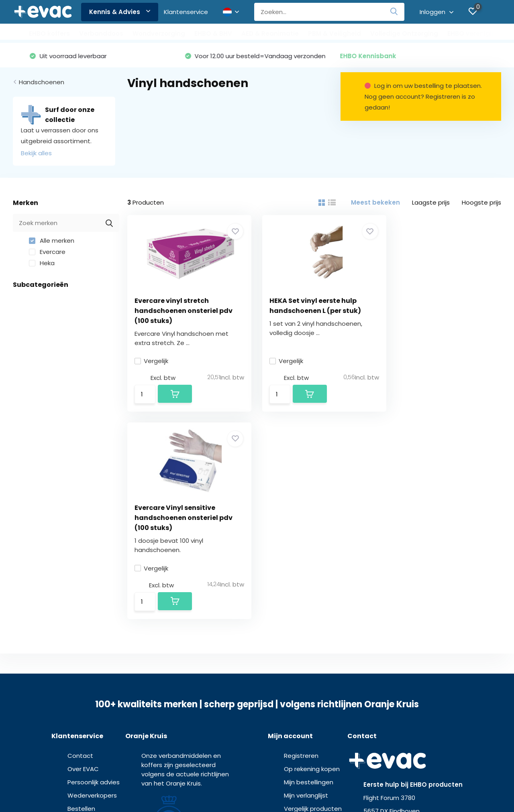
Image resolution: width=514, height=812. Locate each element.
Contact (80, 550)
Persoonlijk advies (94, 577)
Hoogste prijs (481, 203)
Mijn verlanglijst (306, 590)
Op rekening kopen (312, 563)
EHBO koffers (49, 33)
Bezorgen (82, 616)
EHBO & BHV (213, 33)
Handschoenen (42, 82)
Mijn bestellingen (309, 577)
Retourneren (86, 643)
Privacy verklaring (272, 785)
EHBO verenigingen (478, 33)
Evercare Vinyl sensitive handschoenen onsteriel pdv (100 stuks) (442, 311)
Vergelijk (152, 361)
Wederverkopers (92, 590)
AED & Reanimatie (270, 33)
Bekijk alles (36, 153)
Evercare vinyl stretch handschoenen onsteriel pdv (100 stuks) (184, 311)
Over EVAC (83, 563)
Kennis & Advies (120, 12)
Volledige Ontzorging (404, 33)
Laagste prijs (431, 203)
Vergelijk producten (313, 603)
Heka (42, 263)
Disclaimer (311, 785)
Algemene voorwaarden (218, 785)
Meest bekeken (375, 203)
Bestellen (81, 603)
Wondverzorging (159, 33)
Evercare (47, 252)
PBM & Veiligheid (335, 33)
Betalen (79, 630)
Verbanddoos (101, 33)
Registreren (301, 550)
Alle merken (52, 241)
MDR (257, 792)
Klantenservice (186, 12)
